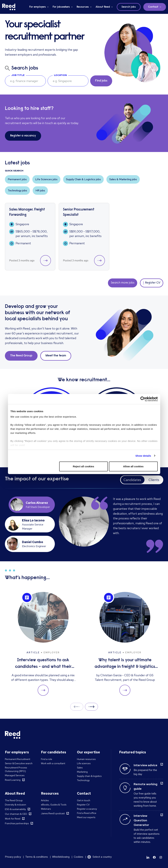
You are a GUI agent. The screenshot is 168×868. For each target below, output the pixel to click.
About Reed (103, 7)
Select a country (102, 857)
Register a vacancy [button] (23, 136)
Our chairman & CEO (16, 814)
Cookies (79, 857)
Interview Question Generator (141, 820)
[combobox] (68, 81)
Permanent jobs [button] (17, 179)
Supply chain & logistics (89, 776)
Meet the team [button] (56, 356)
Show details (143, 456)
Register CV (83, 805)
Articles (45, 800)
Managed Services (15, 775)
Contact (153, 7)
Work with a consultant (53, 763)
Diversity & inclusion (15, 805)
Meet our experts (86, 817)
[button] (46, 261)
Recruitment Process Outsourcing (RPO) (16, 769)
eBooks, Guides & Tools (54, 805)
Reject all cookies (83, 466)
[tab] (33, 505)
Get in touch (84, 800)
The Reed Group (14, 800)
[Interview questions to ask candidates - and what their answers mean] (43, 644)
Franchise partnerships (17, 823)
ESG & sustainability (15, 809)
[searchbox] (25, 81)
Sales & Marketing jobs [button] (123, 179)
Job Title (18, 75)
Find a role (47, 759)
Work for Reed (13, 819)
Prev (77, 707)
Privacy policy (13, 857)
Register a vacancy (87, 809)
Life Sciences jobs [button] (46, 179)
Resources (83, 7)
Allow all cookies (133, 466)
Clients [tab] (154, 480)
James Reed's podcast (53, 813)
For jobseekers (61, 7)
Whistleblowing (61, 857)
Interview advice (145, 765)
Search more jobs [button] (123, 283)
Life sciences (84, 763)
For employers (38, 7)
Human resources (86, 759)
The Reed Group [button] (21, 356)
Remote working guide (145, 786)
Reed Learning (13, 780)
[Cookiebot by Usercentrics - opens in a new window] (143, 399)
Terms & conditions (37, 857)
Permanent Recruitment (18, 759)
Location (60, 75)
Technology (83, 780)
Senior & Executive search (19, 763)
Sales (80, 768)
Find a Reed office (87, 813)
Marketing (82, 772)
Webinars (46, 809)
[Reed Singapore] (9, 7)
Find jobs (101, 81)
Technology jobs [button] (17, 190)
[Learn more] (148, 857)
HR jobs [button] (40, 190)
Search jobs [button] (129, 7)
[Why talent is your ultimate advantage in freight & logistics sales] (125, 644)
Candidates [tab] (132, 480)
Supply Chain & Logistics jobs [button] (83, 179)
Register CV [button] (152, 283)
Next (91, 707)
